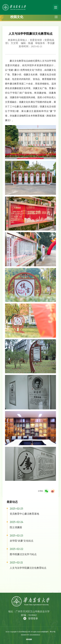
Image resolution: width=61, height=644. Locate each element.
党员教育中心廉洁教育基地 (24, 514)
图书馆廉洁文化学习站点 (23, 554)
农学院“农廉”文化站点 (22, 541)
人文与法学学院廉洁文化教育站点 (28, 568)
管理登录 (33, 618)
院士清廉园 (16, 527)
